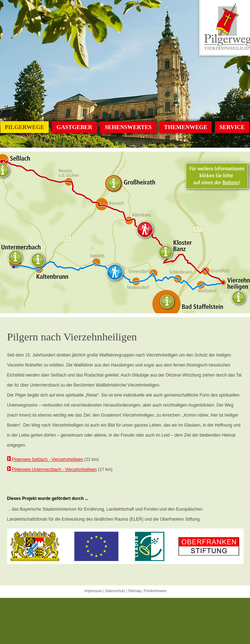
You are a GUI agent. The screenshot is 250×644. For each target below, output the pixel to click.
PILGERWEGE (25, 127)
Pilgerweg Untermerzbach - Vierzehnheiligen (54, 470)
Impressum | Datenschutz (105, 591)
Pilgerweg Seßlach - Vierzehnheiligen (47, 459)
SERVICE (232, 127)
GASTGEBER (74, 127)
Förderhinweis (155, 591)
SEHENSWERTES (128, 127)
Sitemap (134, 591)
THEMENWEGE (186, 127)
